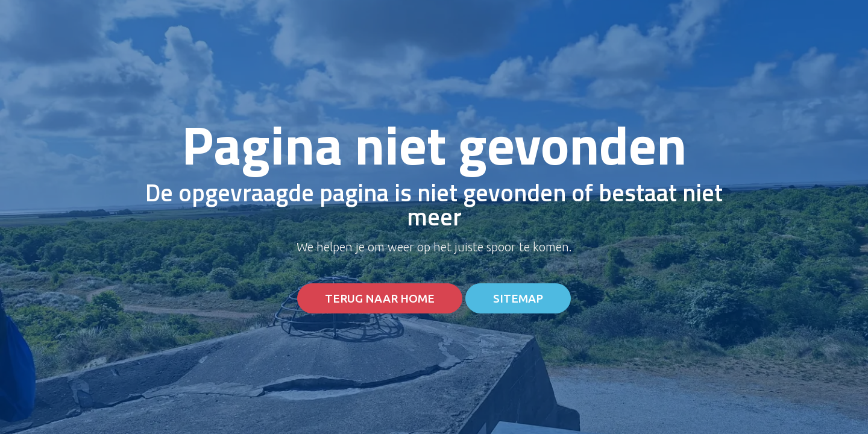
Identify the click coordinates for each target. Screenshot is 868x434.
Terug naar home (380, 299)
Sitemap (518, 299)
